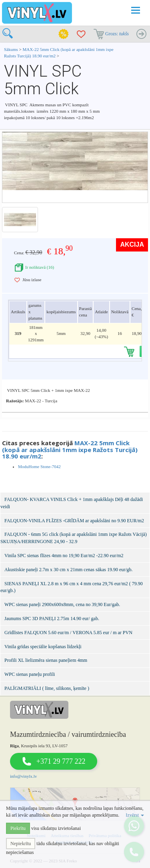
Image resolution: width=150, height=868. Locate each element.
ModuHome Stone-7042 (39, 466)
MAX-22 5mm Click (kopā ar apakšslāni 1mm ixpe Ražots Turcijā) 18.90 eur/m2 (70, 449)
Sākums (11, 49)
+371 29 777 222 (61, 761)
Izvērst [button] (135, 815)
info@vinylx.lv (23, 776)
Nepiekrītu (21, 844)
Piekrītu (18, 828)
